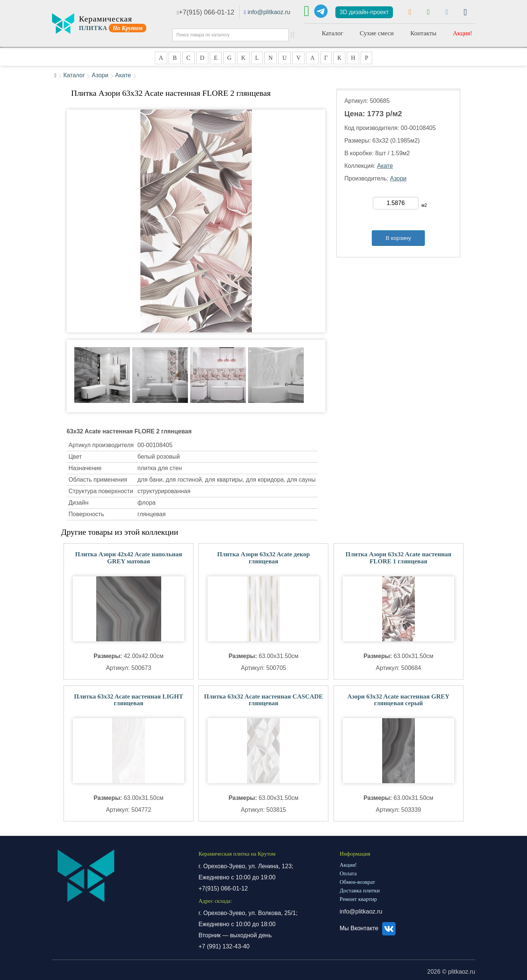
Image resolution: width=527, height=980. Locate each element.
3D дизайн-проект (364, 12)
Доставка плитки (360, 891)
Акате (123, 75)
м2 (424, 205)
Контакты (423, 33)
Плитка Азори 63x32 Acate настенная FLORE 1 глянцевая (398, 558)
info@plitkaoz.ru (269, 12)
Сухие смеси (377, 33)
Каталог (333, 33)
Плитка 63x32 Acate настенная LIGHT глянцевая (129, 700)
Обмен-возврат (357, 882)
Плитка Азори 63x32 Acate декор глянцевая (263, 558)
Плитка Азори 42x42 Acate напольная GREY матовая (129, 558)
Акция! (462, 33)
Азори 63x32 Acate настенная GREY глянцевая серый (398, 700)
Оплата (348, 873)
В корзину (398, 238)
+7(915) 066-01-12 (206, 12)
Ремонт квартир (358, 899)
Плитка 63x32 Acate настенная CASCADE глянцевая (263, 700)
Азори (100, 75)
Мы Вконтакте (369, 928)
